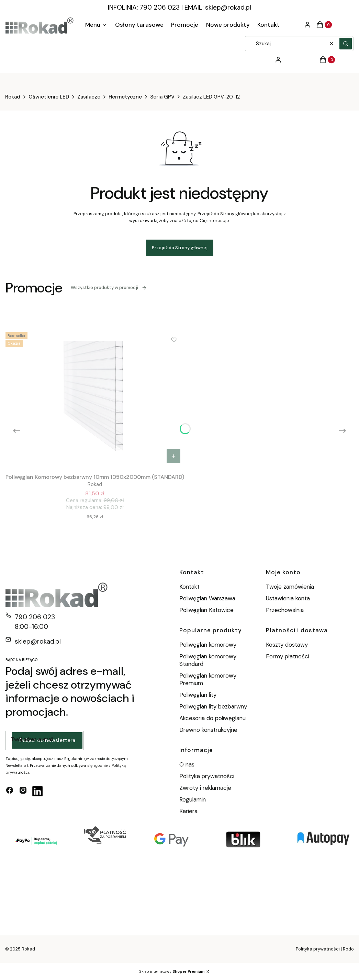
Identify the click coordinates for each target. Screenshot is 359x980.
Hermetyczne (125, 97)
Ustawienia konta (288, 598)
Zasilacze (89, 97)
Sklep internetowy (172, 971)
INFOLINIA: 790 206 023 (144, 7)
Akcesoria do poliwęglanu (212, 718)
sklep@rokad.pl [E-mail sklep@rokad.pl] (38, 641)
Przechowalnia (285, 610)
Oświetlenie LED (49, 97)
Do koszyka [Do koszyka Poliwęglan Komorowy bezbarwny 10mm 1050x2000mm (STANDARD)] (173, 456)
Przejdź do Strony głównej (180, 248)
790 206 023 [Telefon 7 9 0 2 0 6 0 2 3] (35, 617)
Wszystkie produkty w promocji (109, 287)
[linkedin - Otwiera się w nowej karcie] (37, 791)
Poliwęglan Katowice (206, 610)
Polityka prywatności (207, 776)
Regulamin (193, 799)
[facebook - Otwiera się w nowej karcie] (10, 791)
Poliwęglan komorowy (208, 645)
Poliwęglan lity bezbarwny (213, 706)
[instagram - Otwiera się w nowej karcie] (23, 791)
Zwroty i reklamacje (205, 788)
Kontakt (189, 587)
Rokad (13, 97)
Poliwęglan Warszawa (207, 598)
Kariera (188, 811)
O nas (187, 764)
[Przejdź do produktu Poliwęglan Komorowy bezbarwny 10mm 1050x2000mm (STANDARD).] (95, 398)
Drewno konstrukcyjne (208, 730)
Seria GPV (162, 97)
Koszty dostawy (287, 645)
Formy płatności (288, 656)
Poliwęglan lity (198, 695)
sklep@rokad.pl (228, 7)
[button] (346, 44)
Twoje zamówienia (290, 587)
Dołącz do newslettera (47, 740)
